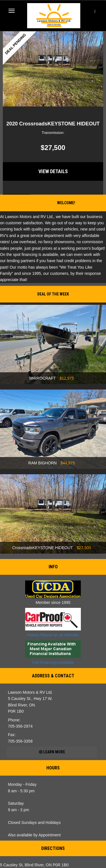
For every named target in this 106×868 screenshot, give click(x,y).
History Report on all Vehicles (53, 623)
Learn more (52, 752)
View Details (53, 171)
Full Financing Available (53, 652)
